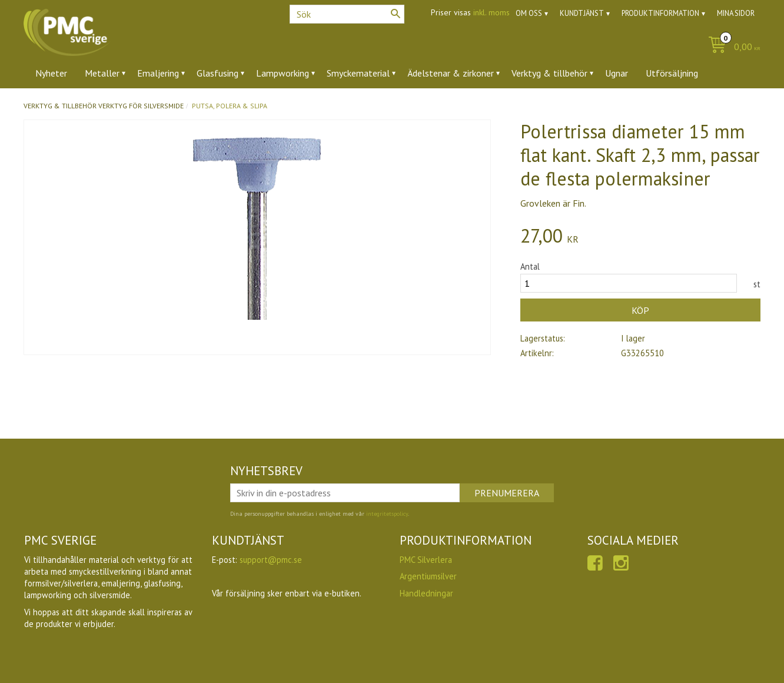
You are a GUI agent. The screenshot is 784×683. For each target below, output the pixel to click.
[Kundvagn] (731, 47)
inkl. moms (491, 12)
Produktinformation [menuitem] (660, 13)
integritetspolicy (387, 514)
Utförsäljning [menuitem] (672, 73)
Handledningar (426, 593)
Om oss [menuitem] (529, 13)
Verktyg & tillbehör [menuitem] (549, 73)
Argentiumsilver (428, 576)
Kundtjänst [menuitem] (582, 13)
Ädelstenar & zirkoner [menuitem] (451, 73)
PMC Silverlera (426, 560)
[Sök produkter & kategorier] (347, 14)
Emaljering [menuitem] (158, 73)
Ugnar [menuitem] (617, 73)
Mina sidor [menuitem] (736, 13)
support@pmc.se (271, 560)
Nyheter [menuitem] (51, 73)
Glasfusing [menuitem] (217, 73)
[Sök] (396, 14)
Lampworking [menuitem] (283, 73)
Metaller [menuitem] (102, 73)
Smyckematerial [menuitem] (358, 73)
